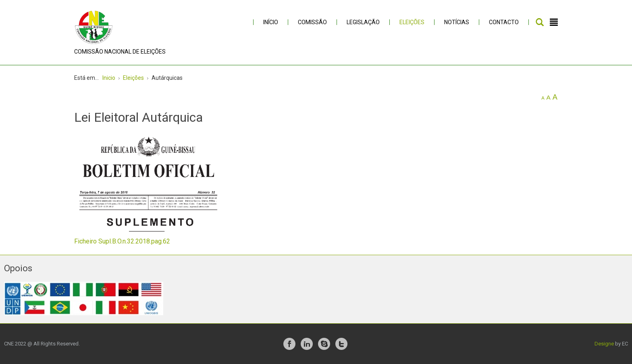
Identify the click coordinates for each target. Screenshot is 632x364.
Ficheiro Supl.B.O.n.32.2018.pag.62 (122, 241)
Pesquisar (540, 22)
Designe (604, 344)
